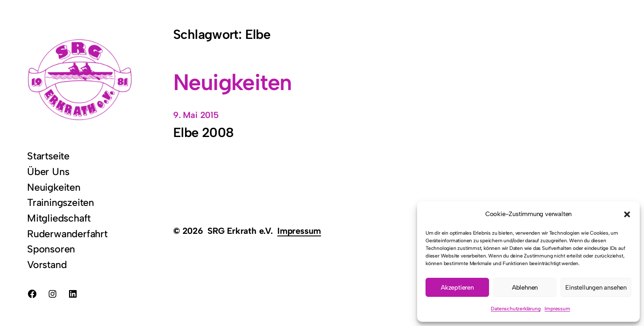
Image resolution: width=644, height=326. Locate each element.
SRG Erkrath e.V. (240, 231)
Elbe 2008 (203, 133)
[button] (627, 214)
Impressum (557, 309)
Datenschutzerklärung (515, 309)
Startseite (48, 156)
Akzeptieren (457, 288)
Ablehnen (525, 288)
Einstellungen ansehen (596, 288)
